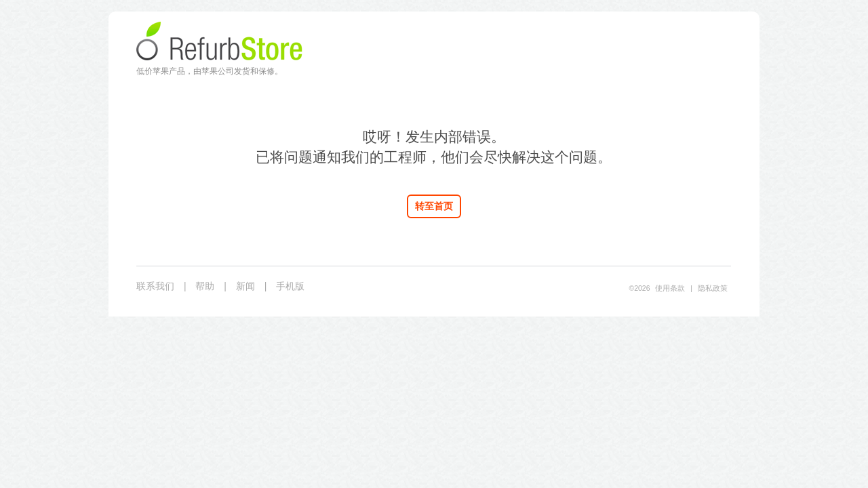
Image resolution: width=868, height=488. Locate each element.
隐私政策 (713, 288)
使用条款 (670, 288)
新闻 (245, 286)
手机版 (290, 286)
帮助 (205, 286)
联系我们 (155, 286)
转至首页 (434, 206)
